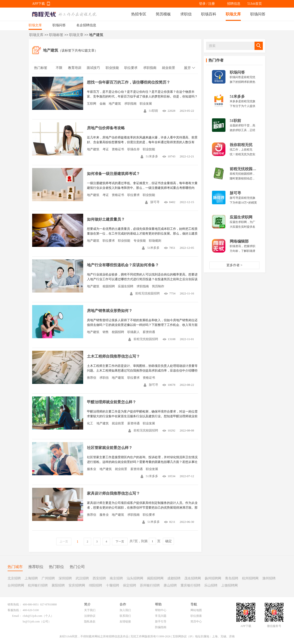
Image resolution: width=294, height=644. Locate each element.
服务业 (92, 469)
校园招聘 (109, 286)
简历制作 (158, 286)
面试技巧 (93, 68)
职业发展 (146, 104)
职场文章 (76, 35)
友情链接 (125, 622)
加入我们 (125, 610)
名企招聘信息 (86, 25)
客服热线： (15, 610)
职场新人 (134, 332)
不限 (59, 68)
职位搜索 (196, 616)
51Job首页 (255, 4)
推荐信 (92, 378)
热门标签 (41, 68)
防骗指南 (161, 627)
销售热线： (15, 604)
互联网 (92, 104)
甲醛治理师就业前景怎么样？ (112, 402)
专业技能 (140, 241)
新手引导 (161, 622)
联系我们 (125, 616)
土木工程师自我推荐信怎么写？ (113, 356)
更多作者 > (234, 265)
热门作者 (216, 60)
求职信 (186, 14)
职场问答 (258, 14)
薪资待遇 (149, 332)
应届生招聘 (126, 286)
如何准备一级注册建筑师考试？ (113, 174)
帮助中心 (161, 610)
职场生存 (134, 149)
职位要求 (131, 68)
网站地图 (196, 610)
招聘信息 (234, 4)
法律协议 (90, 616)
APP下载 (39, 4)
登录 (202, 4)
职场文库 (233, 14)
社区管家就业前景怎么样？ (110, 448)
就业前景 (169, 68)
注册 (212, 4)
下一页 (120, 542)
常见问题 (161, 616)
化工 (90, 423)
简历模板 (163, 14)
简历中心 (196, 622)
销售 (106, 332)
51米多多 (149, 156)
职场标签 (56, 35)
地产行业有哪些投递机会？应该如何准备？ (123, 265)
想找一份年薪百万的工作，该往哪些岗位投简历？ (129, 82)
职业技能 (112, 68)
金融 (103, 104)
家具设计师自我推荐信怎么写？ (113, 493)
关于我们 (90, 610)
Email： (17, 616)
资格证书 (118, 149)
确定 (169, 541)
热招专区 (139, 14)
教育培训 (75, 68)
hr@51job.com (31, 622)
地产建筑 (115, 104)
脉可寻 (152, 202)
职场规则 (155, 241)
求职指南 (150, 68)
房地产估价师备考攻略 (106, 128)
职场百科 (209, 14)
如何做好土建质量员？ (106, 219)
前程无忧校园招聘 (145, 293)
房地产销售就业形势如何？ (110, 311)
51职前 (151, 111)
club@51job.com (32, 616)
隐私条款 (90, 622)
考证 (106, 149)
